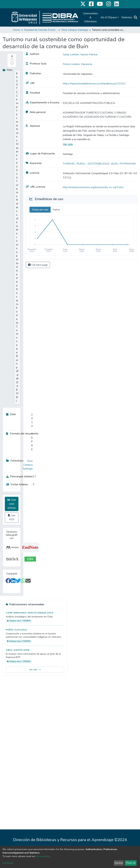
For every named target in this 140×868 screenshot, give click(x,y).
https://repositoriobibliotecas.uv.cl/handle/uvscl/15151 (94, 84)
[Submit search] (136, 17)
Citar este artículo (12, 504)
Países (56, 210)
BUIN (115, 164)
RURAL (81, 164)
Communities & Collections (90, 17)
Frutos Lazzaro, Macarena (77, 64)
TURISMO (69, 164)
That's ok (131, 863)
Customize (8, 863)
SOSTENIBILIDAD (99, 164)
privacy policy (43, 856)
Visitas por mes (40, 210)
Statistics (127, 17)
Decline (119, 863)
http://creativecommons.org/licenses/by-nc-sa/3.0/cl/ (93, 187)
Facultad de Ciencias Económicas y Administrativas (41, 30)
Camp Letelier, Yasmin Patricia (80, 55)
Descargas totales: (19, 476)
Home (16, 30)
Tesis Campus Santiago (75, 30)
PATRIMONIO (128, 164)
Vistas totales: (17, 484)
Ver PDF (12, 518)
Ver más (68, 144)
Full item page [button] (38, 265)
